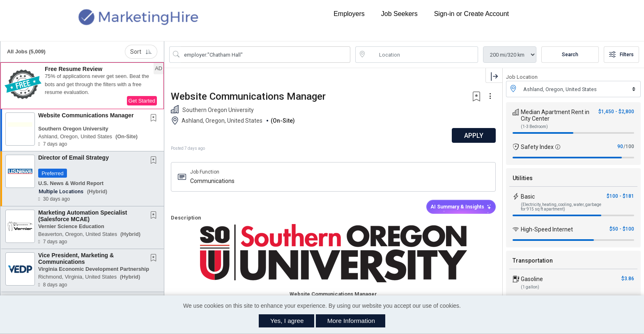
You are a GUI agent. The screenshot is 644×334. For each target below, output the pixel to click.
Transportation (533, 261)
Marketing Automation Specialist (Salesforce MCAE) (83, 216)
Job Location (522, 77)
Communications (212, 181)
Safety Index (537, 147)
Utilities (523, 178)
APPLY (474, 136)
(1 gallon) (530, 287)
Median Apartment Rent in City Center (555, 115)
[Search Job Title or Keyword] (266, 55)
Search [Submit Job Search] (570, 55)
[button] (82, 86)
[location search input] (422, 55)
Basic (528, 197)
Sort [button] (141, 52)
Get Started (142, 101)
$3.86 (628, 279)
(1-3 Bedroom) (534, 127)
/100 (629, 146)
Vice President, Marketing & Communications (76, 258)
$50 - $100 (622, 229)
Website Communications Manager (86, 115)
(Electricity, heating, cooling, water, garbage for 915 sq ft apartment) (561, 207)
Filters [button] (621, 55)
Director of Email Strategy (74, 158)
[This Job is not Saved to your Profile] (155, 119)
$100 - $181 (620, 196)
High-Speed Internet (547, 229)
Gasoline (532, 279)
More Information (351, 321)
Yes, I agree (287, 321)
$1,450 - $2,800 (616, 112)
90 (620, 146)
